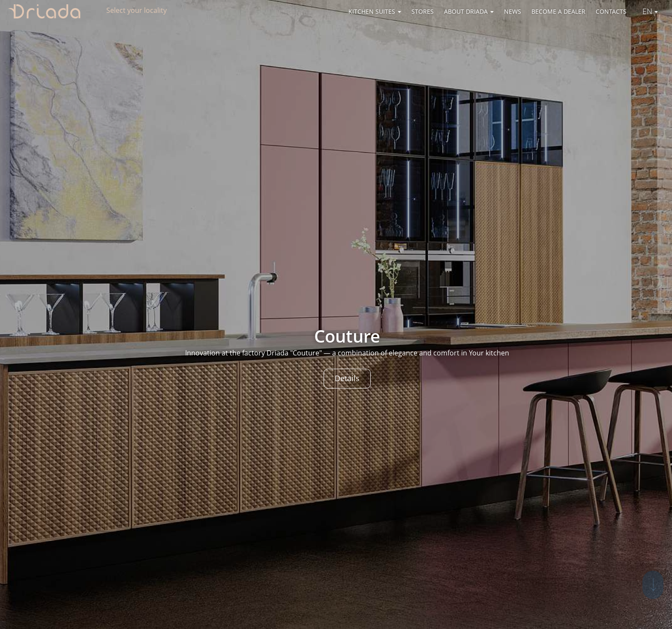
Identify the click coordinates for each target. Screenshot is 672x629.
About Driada (469, 11)
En (650, 11)
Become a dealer (558, 11)
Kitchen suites (375, 11)
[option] (336, 314)
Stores (423, 11)
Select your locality (136, 10)
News (513, 11)
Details (347, 378)
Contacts (611, 11)
